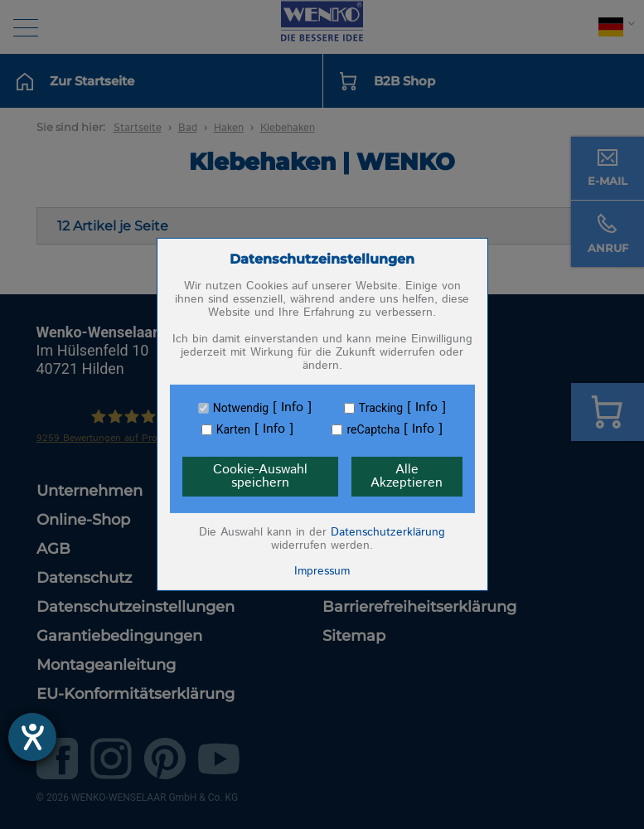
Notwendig (241, 408)
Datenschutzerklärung (388, 532)
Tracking (381, 408)
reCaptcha (373, 429)
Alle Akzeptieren (407, 476)
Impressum (322, 571)
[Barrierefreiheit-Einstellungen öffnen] (32, 737)
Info (292, 408)
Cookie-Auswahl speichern (260, 476)
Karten (233, 429)
